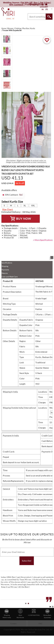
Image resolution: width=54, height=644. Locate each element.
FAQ (40, 624)
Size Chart (8, 209)
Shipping (5, 266)
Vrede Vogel (41, 298)
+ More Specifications (43, 240)
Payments (5, 270)
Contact (13, 624)
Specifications (7, 263)
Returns (5, 273)
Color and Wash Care (10, 277)
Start (50, 607)
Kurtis (38, 357)
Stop (53, 607)
